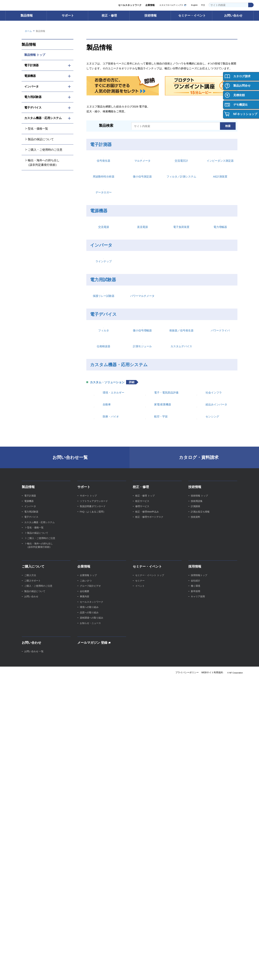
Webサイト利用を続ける (232, 971)
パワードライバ (220, 536)
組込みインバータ (216, 667)
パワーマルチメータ (142, 473)
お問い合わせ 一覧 (34, 935)
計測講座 (196, 789)
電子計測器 (101, 146)
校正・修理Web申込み (147, 795)
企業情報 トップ (88, 858)
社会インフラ (214, 645)
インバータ (101, 363)
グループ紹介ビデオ (90, 869)
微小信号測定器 (142, 236)
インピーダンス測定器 (220, 191)
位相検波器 (104, 581)
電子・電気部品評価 (166, 645)
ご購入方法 (30, 858)
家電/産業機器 (163, 667)
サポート (68, 16)
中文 (203, 5)
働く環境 (196, 869)
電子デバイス (103, 491)
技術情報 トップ (199, 779)
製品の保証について (35, 874)
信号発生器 (104, 191)
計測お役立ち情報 (200, 795)
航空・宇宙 (161, 689)
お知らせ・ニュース (90, 906)
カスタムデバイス (181, 581)
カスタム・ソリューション (107, 635)
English (194, 5)
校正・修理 (109, 16)
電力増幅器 (220, 344)
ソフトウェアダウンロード (94, 784)
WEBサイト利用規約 (212, 956)
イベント (140, 869)
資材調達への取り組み (92, 901)
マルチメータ (142, 191)
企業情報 (150, 5)
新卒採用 (196, 874)
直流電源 (142, 344)
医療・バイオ (111, 689)
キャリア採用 (198, 880)
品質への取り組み (89, 896)
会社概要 (85, 874)
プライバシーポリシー (187, 956)
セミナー (140, 864)
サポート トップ (88, 779)
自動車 (107, 667)
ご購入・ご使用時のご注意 (38, 869)
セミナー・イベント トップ (150, 858)
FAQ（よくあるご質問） (93, 795)
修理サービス (142, 789)
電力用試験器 (103, 428)
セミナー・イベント (192, 16)
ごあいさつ (86, 864)
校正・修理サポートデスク (149, 800)
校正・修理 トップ (145, 779)
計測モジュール (142, 581)
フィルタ (104, 536)
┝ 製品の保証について (39, 139)
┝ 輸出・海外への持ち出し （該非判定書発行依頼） (42, 163)
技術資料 (196, 800)
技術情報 (151, 16)
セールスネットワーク (130, 5)
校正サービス (142, 784)
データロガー (104, 281)
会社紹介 (196, 864)
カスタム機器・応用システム (118, 600)
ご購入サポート (32, 864)
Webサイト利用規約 (158, 974)
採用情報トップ (199, 858)
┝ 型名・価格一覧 (36, 129)
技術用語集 (197, 784)
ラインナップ (104, 409)
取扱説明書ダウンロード (93, 789)
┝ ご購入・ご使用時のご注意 (43, 150)
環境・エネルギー (113, 645)
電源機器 (99, 299)
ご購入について (33, 850)
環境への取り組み (89, 890)
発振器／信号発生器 (181, 536)
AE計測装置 (220, 236)
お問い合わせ (233, 16)
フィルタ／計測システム (181, 236)
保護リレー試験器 (104, 473)
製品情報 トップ (35, 55)
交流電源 (104, 344)
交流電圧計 (181, 191)
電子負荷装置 (181, 344)
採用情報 (195, 850)
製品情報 (27, 16)
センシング (212, 689)
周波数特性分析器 (104, 236)
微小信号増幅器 (142, 536)
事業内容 (85, 880)
